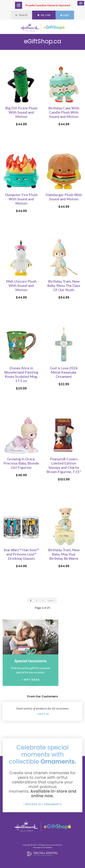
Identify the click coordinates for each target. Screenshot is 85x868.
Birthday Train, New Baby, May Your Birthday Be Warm (64, 554)
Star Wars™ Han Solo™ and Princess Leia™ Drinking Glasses (21, 554)
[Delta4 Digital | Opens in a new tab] (43, 855)
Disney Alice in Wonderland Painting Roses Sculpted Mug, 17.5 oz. (21, 374)
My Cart (44, 15)
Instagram (19, 5)
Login (65, 15)
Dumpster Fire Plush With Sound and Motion (21, 199)
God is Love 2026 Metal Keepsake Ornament (64, 372)
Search (21, 15)
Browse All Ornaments (43, 804)
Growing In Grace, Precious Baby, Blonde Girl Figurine (21, 463)
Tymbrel (49, 847)
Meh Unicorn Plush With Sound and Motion (21, 285)
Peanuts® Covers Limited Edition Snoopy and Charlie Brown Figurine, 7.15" (64, 465)
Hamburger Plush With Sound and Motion (64, 197)
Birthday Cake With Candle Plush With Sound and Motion (64, 112)
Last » (51, 600)
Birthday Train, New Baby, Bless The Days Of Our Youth (64, 285)
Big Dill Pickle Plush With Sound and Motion (21, 112)
